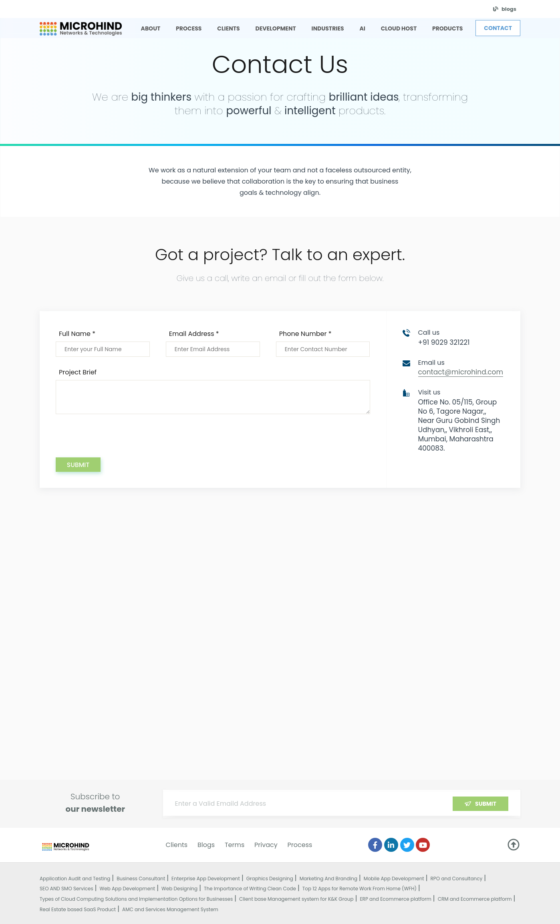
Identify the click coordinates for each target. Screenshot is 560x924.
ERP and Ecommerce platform (395, 899)
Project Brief (78, 372)
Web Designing (179, 889)
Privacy (266, 845)
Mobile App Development (394, 879)
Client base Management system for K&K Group (296, 899)
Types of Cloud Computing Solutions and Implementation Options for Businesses (136, 899)
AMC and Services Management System (170, 909)
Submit (78, 465)
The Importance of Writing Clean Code (250, 889)
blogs (509, 9)
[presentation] (117, 442)
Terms (235, 845)
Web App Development (128, 889)
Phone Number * (305, 334)
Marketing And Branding (328, 879)
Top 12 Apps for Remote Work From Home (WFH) (360, 889)
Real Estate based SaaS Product (78, 909)
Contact (498, 28)
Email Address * (194, 334)
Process (300, 845)
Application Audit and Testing (75, 879)
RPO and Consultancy (457, 879)
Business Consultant (141, 879)
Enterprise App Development (206, 879)
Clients (177, 845)
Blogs (206, 845)
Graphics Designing (270, 879)
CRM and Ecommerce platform (475, 899)
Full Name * (77, 334)
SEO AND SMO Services (66, 889)
